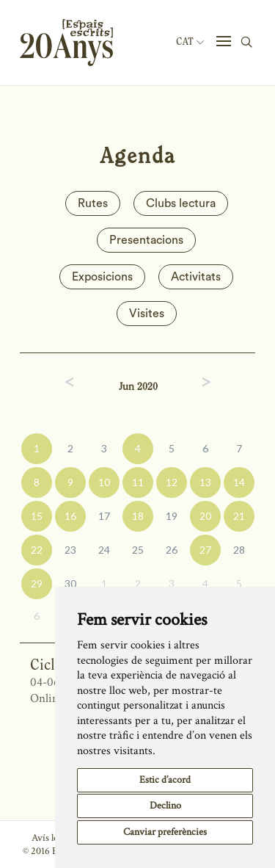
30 (70, 583)
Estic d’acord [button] (165, 780)
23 (70, 550)
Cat (190, 42)
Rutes (93, 203)
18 (138, 516)
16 (70, 516)
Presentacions (146, 240)
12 (172, 482)
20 (205, 516)
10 (104, 482)
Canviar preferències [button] (165, 832)
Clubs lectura (181, 203)
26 (172, 550)
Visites (147, 314)
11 (138, 482)
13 (205, 482)
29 (37, 583)
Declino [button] (165, 806)
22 (37, 550)
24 (104, 550)
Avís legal (50, 838)
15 (37, 516)
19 (172, 516)
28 (239, 550)
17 (104, 516)
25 (138, 550)
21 (239, 516)
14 (239, 482)
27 (205, 550)
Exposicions (102, 277)
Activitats (196, 277)
